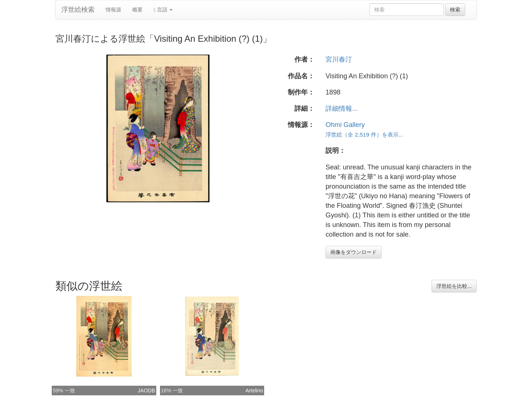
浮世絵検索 (78, 10)
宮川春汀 (339, 59)
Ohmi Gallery (345, 125)
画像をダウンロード (354, 252)
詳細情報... (342, 109)
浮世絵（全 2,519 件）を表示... (364, 135)
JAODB (146, 391)
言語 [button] (163, 10)
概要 (137, 10)
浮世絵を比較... (454, 286)
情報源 (113, 10)
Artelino (254, 391)
